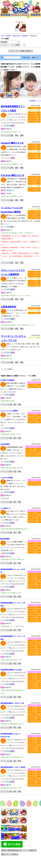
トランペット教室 (34, 117)
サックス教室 (34, 115)
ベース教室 (34, 149)
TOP (3, 36)
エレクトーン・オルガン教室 (33, 453)
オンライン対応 (34, 218)
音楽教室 (25, 36)
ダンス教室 (34, 214)
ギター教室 (34, 147)
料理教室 (34, 216)
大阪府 (8, 36)
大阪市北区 (16, 36)
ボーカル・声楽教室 (34, 122)
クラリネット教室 (34, 119)
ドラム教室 (34, 552)
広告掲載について (35, 101)
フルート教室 (34, 113)
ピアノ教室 (34, 108)
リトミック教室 (34, 177)
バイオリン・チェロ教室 (34, 387)
